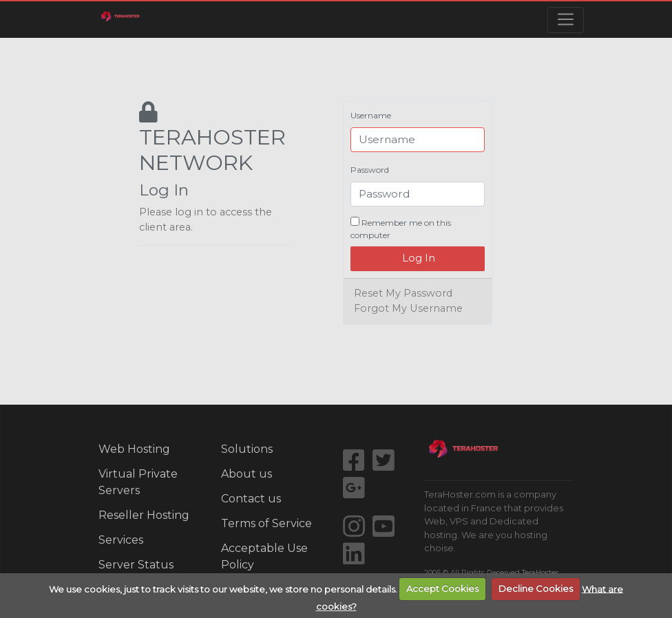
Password (370, 170)
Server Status (136, 565)
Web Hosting (134, 449)
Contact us (251, 499)
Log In (417, 258)
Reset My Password (403, 293)
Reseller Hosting (144, 515)
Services (121, 540)
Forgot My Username (408, 308)
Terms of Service (266, 523)
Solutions (247, 449)
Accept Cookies (442, 588)
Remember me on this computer (401, 228)
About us (246, 474)
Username (371, 115)
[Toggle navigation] (566, 20)
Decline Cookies (536, 588)
